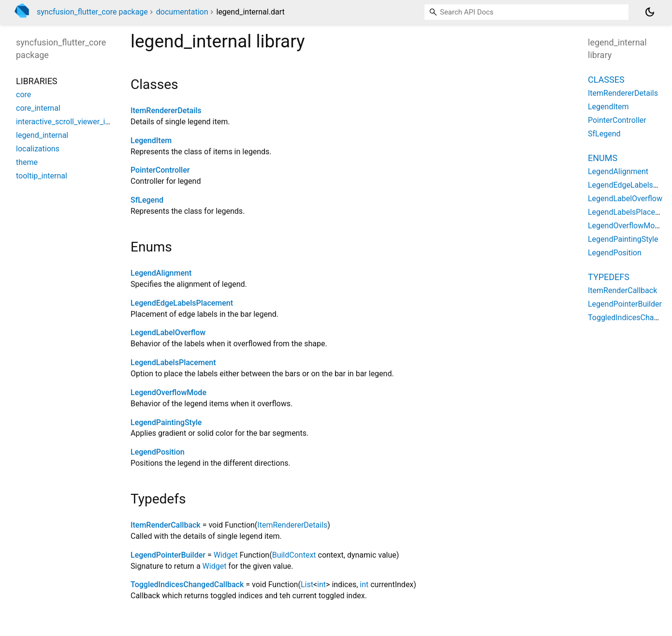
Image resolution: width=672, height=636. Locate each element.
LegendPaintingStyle (166, 422)
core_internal (38, 108)
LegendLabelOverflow (168, 333)
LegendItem (151, 141)
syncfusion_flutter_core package (92, 12)
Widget (226, 555)
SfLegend (147, 200)
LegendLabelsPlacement (173, 362)
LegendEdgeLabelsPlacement (182, 303)
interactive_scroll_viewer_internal (73, 122)
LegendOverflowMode (168, 392)
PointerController (160, 170)
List (307, 584)
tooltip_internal (42, 176)
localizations (38, 149)
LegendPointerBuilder (168, 555)
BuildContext (294, 555)
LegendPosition (158, 452)
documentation (182, 12)
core (23, 95)
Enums (603, 158)
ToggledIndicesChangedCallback (187, 584)
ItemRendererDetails (166, 111)
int (321, 584)
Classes (606, 80)
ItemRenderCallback (166, 525)
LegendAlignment (161, 273)
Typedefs (609, 277)
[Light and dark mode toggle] (650, 12)
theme (27, 162)
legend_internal (42, 135)
